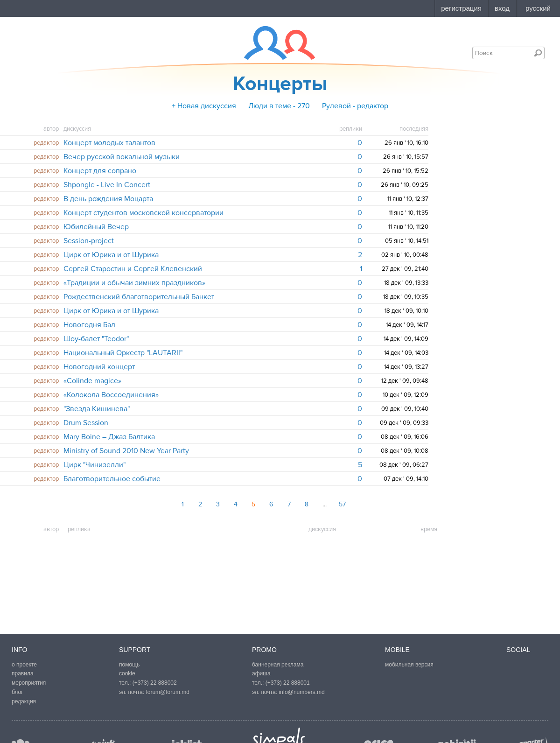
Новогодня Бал (89, 325)
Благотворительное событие (112, 479)
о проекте (24, 665)
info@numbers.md (301, 692)
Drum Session (86, 423)
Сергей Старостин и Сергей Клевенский (133, 269)
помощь (129, 665)
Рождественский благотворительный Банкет (139, 297)
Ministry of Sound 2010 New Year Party (126, 451)
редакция (24, 701)
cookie (127, 673)
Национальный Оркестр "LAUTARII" (123, 353)
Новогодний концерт (99, 367)
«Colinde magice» (92, 381)
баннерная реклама (278, 665)
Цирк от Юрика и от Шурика (111, 255)
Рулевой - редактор (355, 106)
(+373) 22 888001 (288, 683)
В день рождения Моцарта (108, 199)
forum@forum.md (168, 692)
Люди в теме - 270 (279, 106)
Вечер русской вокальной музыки (122, 157)
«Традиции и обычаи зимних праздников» (134, 283)
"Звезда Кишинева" (97, 409)
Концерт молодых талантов (109, 143)
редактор (46, 143)
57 (342, 504)
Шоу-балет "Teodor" (96, 339)
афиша (261, 673)
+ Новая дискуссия (204, 106)
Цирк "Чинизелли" (94, 465)
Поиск (538, 53)
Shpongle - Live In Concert (107, 185)
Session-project (89, 241)
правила (23, 673)
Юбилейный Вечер (96, 227)
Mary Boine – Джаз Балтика (109, 437)
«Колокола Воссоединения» (111, 395)
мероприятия (29, 683)
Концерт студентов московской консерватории (143, 213)
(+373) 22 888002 (155, 683)
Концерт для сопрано (100, 171)
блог (17, 692)
